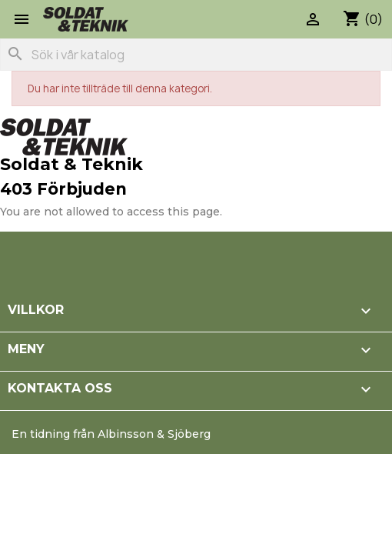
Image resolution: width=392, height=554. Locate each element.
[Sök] (196, 55)
